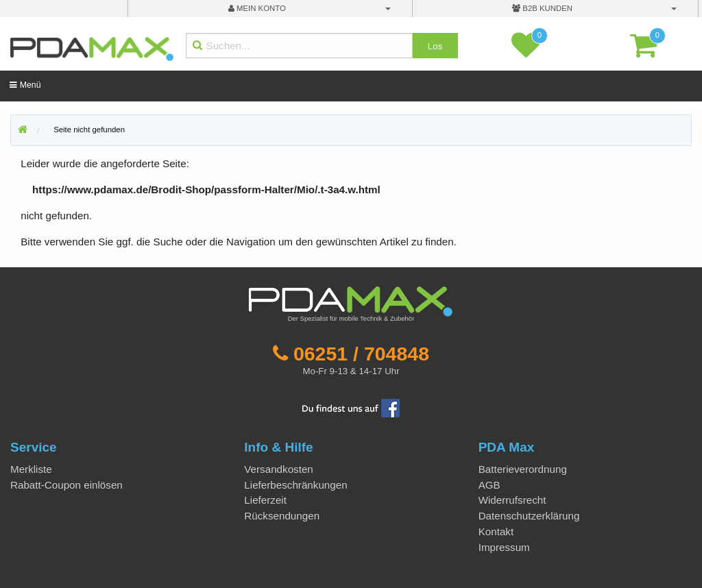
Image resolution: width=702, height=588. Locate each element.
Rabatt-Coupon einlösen (66, 485)
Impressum (504, 547)
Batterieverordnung (523, 469)
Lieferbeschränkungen (295, 485)
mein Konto (257, 8)
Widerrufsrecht (512, 500)
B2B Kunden (542, 8)
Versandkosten (278, 469)
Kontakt (496, 531)
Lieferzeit (265, 500)
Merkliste (31, 469)
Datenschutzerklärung (529, 516)
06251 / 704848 (361, 354)
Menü (25, 85)
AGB (489, 485)
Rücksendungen (282, 516)
